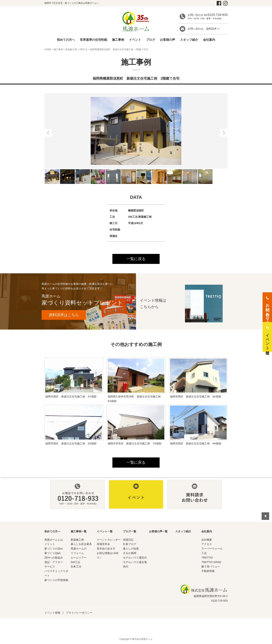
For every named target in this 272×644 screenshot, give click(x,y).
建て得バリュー (211, 567)
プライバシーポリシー (79, 613)
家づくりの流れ (54, 549)
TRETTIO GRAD (211, 562)
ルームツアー (79, 558)
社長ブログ (130, 544)
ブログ (151, 40)
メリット (50, 544)
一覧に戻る (136, 259)
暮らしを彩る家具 (81, 544)
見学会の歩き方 (106, 549)
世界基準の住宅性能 (93, 40)
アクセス (207, 544)
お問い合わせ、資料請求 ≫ (204, 29)
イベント (135, 40)
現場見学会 (103, 544)
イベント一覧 (105, 532)
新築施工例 (71, 49)
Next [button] (224, 133)
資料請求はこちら (64, 315)
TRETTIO (207, 558)
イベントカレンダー (109, 540)
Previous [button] (48, 133)
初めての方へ (66, 40)
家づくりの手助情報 (56, 580)
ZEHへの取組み (54, 558)
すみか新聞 (130, 553)
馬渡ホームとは (54, 540)
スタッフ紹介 (189, 40)
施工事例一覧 (79, 532)
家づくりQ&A (53, 553)
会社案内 (209, 40)
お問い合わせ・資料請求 (267, 310)
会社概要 (207, 540)
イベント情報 (52, 613)
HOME (48, 49)
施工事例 (118, 40)
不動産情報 (208, 571)
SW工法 (83, 49)
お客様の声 (168, 40)
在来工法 (76, 567)
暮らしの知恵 (131, 549)
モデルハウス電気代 (135, 558)
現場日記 (128, 540)
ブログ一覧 (130, 532)
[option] (136, 131)
